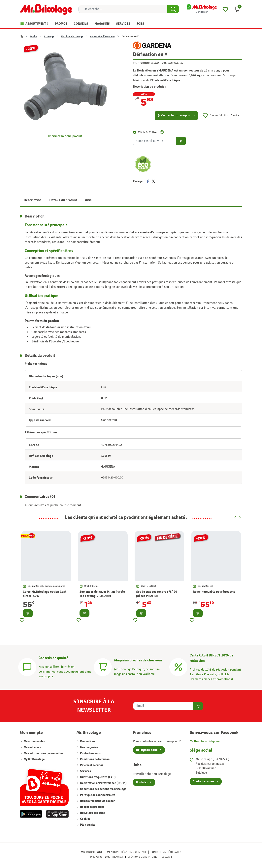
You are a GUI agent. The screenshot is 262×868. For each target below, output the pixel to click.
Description (33, 200)
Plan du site (87, 825)
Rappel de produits (92, 807)
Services (85, 771)
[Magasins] (103, 666)
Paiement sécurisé (91, 765)
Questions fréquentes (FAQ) (98, 777)
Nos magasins (89, 747)
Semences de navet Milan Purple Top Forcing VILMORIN (102, 594)
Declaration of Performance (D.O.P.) (103, 783)
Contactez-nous (90, 753)
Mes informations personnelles (43, 753)
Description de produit (150, 87)
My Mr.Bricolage (34, 759)
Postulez (142, 782)
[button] (237, 9)
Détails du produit (63, 200)
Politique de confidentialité (97, 795)
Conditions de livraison (95, 759)
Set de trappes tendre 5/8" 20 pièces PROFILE (157, 594)
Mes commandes (34, 741)
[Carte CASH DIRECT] (178, 666)
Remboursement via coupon (97, 801)
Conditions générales (166, 852)
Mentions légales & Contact (127, 852)
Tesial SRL (166, 857)
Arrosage (49, 37)
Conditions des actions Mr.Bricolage (103, 789)
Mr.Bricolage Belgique (205, 741)
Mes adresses (32, 747)
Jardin (33, 37)
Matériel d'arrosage (72, 37)
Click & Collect (148, 132)
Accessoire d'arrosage (102, 37)
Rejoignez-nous (147, 750)
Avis (88, 200)
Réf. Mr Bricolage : (142, 63)
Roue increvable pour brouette (214, 592)
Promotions (87, 741)
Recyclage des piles (92, 813)
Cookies (85, 819)
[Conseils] (27, 666)
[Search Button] (173, 9)
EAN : (164, 63)
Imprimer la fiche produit (65, 136)
